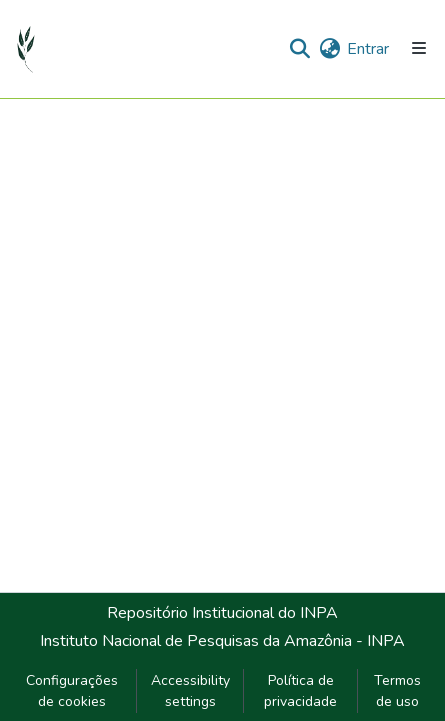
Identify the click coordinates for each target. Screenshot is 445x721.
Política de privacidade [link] (300, 691)
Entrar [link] (368, 49)
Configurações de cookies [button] (72, 691)
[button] (26, 49)
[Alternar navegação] (419, 48)
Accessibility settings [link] (190, 691)
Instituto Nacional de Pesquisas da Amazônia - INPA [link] (222, 641)
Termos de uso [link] (397, 691)
